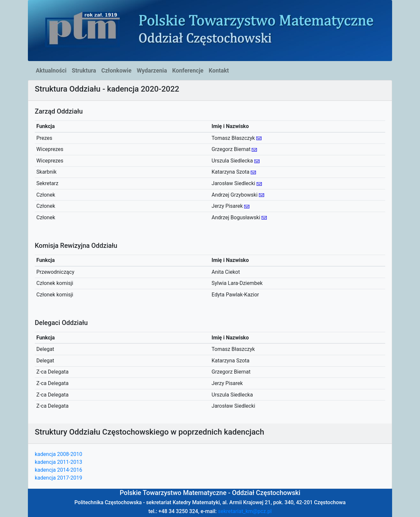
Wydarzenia (152, 71)
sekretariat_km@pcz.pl (245, 511)
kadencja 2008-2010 (58, 454)
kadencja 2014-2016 (58, 470)
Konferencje (188, 71)
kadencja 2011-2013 (58, 462)
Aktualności (51, 71)
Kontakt (219, 71)
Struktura (84, 71)
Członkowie (116, 71)
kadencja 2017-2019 (58, 478)
